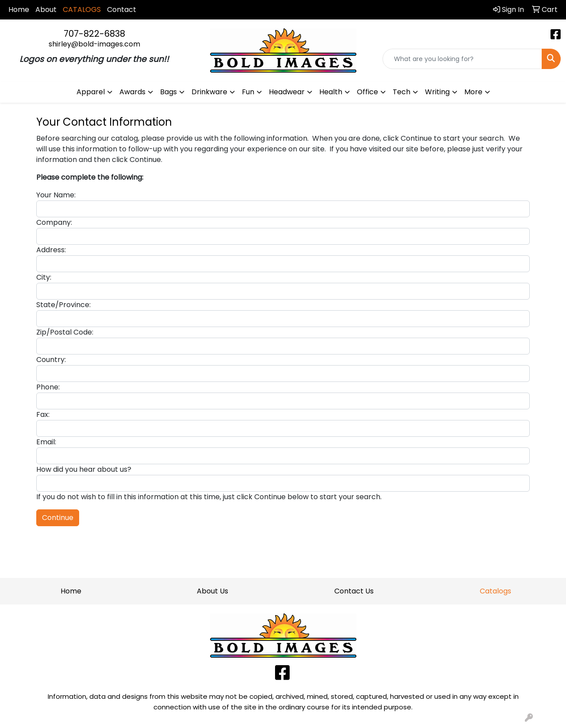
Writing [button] (437, 92)
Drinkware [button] (209, 92)
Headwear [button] (287, 92)
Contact (122, 10)
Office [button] (367, 92)
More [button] (473, 92)
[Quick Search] (462, 59)
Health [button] (331, 92)
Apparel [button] (91, 92)
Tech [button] (402, 92)
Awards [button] (132, 92)
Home (19, 10)
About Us (212, 591)
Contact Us (354, 591)
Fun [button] (248, 92)
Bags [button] (168, 92)
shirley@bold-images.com (94, 44)
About (46, 10)
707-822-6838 (94, 34)
